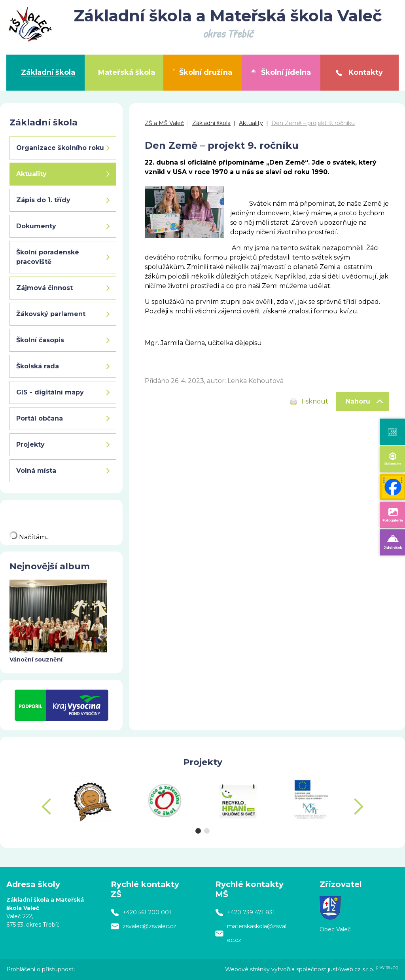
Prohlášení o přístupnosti (41, 969)
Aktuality (251, 123)
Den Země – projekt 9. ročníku (313, 123)
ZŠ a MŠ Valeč (164, 123)
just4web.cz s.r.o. (351, 969)
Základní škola (211, 123)
